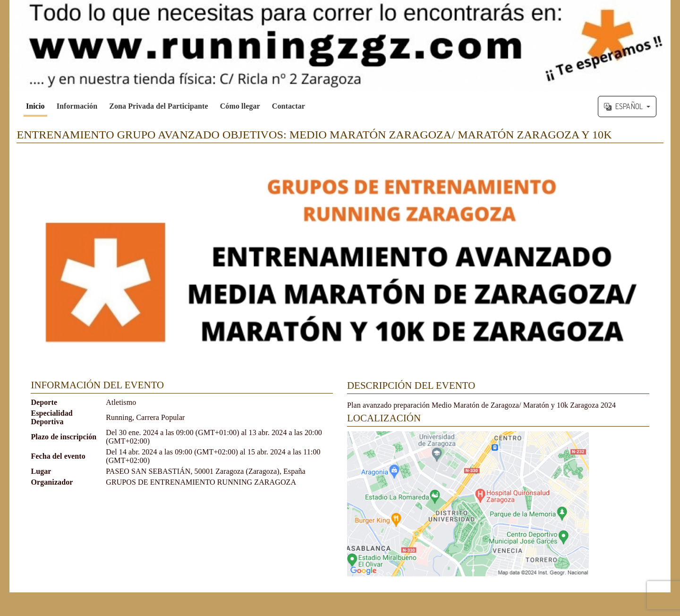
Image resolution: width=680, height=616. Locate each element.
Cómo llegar (240, 106)
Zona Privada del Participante (159, 106)
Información (77, 106)
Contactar (289, 106)
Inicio (35, 106)
